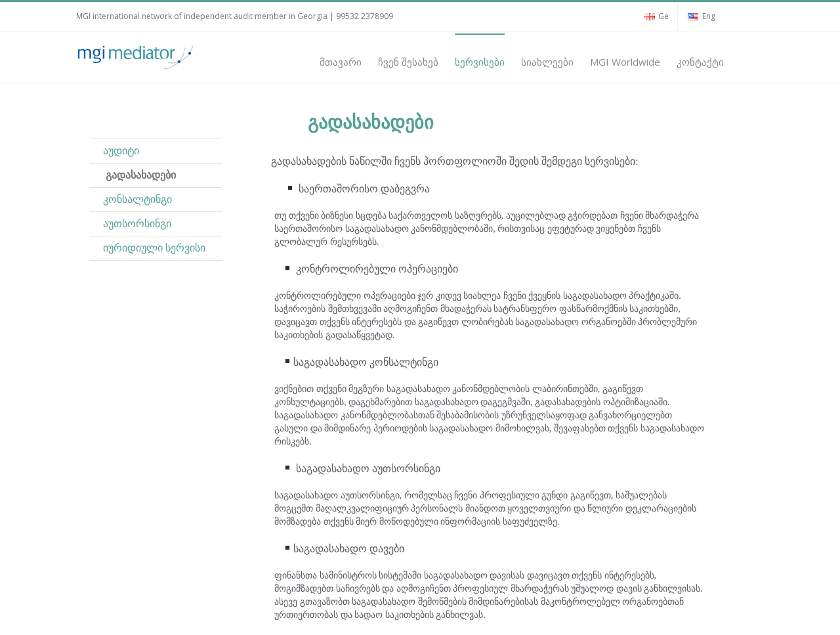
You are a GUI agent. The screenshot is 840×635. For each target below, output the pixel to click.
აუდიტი (121, 151)
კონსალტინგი (137, 199)
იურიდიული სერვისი (154, 248)
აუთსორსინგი (136, 224)
